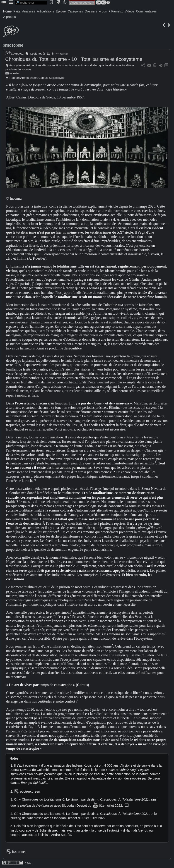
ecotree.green (30, 791)
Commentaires (146, 11)
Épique (61, 11)
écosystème (17, 65)
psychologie (13, 69)
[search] (31, 3)
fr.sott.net (35, 54)
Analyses (29, 11)
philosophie (13, 45)
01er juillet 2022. (111, 806)
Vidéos (129, 11)
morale (26, 69)
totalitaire (128, 65)
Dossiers (91, 11)
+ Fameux (116, 11)
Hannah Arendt (19, 78)
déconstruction (52, 65)
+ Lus (103, 11)
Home (7, 11)
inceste (14, 73)
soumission (70, 65)
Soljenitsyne (57, 78)
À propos (10, 17)
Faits (17, 11)
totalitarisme (113, 65)
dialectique (97, 65)
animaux (83, 65)
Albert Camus (39, 78)
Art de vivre (34, 65)
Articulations (46, 11)
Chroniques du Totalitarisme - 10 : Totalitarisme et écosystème (74, 59)
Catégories (75, 11)
